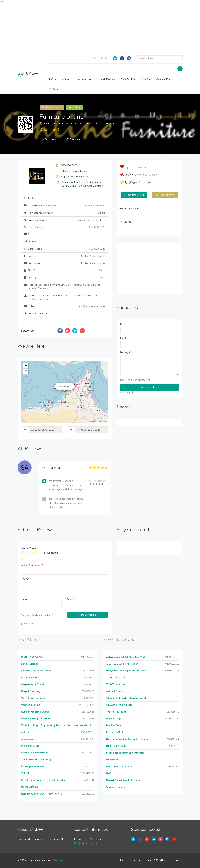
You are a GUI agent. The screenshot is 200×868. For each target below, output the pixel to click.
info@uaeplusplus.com (86, 843)
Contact (179, 860)
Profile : (30, 198)
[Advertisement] (100, 28)
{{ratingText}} (51, 553)
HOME (53, 79)
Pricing (136, 860)
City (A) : (65, 278)
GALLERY (67, 79)
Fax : (28, 234)
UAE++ (62, 860)
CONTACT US (108, 79)
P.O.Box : (65, 242)
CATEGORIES (86, 79)
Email (124, 338)
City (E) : (65, 271)
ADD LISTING (163, 79)
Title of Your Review (32, 565)
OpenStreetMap (102, 422)
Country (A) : (65, 263)
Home (122, 860)
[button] (71, 385)
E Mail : (65, 306)
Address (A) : (63, 297)
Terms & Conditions (157, 860)
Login (93, 58)
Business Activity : (65, 220)
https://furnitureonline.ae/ (75, 177)
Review (26, 579)
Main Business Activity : (65, 213)
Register (105, 58)
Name (124, 324)
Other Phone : (65, 249)
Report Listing (167, 195)
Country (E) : (65, 256)
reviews (145, 183)
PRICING (146, 79)
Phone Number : (65, 227)
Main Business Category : (65, 206)
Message (126, 352)
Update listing (136, 195)
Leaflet (93, 422)
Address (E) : (63, 287)
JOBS (54, 89)
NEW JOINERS (128, 79)
